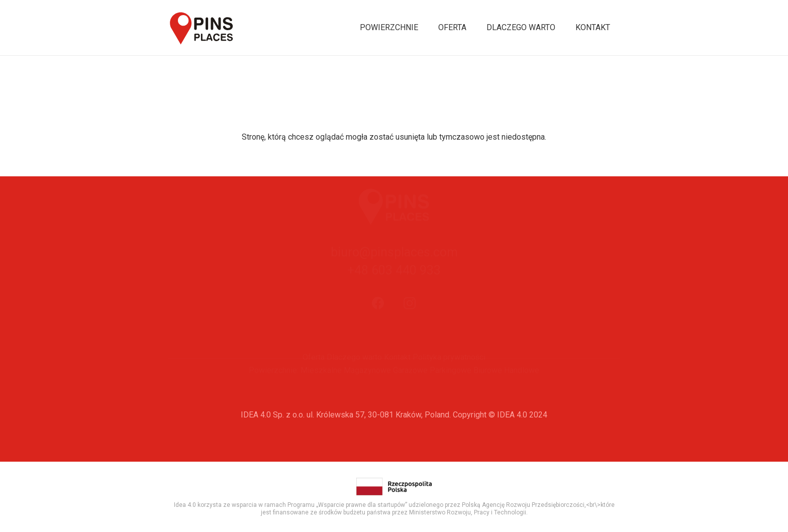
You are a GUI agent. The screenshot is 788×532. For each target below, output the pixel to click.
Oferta (314, 375)
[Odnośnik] (202, 28)
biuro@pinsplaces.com (394, 276)
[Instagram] (410, 327)
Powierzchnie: (274, 388)
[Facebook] (379, 327)
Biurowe (488, 388)
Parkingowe (451, 388)
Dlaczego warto (354, 375)
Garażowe (410, 388)
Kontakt (397, 375)
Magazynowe (367, 388)
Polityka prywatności (449, 375)
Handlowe (522, 388)
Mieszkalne (321, 388)
